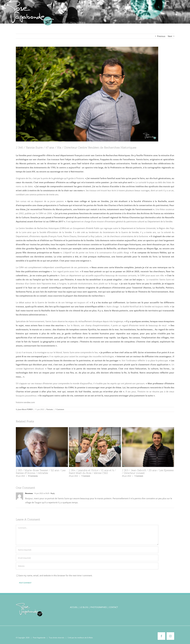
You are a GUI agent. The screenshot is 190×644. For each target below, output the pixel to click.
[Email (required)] (87, 558)
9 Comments (33, 476)
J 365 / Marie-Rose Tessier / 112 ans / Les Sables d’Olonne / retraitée (41, 472)
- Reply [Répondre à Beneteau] (52, 493)
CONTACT (113, 607)
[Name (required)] (87, 550)
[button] (182, 27)
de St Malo (89, 638)
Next (170, 36)
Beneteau (29, 493)
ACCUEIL (74, 607)
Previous (161, 36)
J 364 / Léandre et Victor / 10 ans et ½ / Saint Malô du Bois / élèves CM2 (92, 472)
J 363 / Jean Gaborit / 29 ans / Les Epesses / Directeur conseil (148, 472)
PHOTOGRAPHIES (99, 607)
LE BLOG (84, 607)
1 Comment (60, 409)
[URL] (87, 566)
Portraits (50, 409)
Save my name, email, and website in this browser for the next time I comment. (55, 575)
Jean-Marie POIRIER (25, 409)
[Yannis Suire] (95, 94)
